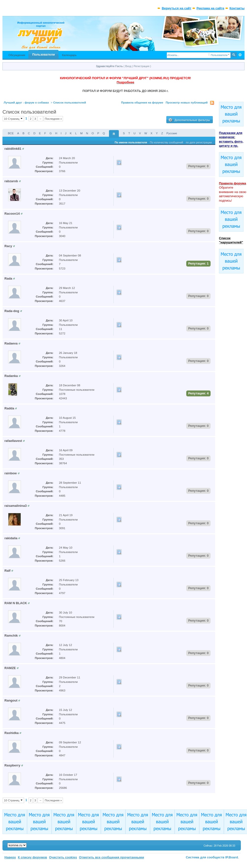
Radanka (11, 376)
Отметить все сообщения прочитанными (112, 857)
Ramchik (11, 636)
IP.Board (232, 857)
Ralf (8, 571)
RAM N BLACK (16, 603)
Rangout (11, 700)
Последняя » (53, 119)
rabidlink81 (13, 149)
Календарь (69, 55)
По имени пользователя (131, 142)
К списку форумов (33, 857)
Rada (8, 278)
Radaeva (11, 343)
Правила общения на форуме (142, 102)
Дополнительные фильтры (189, 120)
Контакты (237, 8)
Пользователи (44, 54)
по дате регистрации (199, 142)
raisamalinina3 (15, 506)
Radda (9, 408)
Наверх (10, 857)
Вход (128, 66)
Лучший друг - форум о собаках (26, 102)
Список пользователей (69, 102)
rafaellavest (13, 441)
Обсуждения (17, 55)
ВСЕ (11, 133)
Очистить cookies (63, 857)
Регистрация (141, 66)
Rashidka (12, 733)
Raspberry (12, 765)
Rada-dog (12, 311)
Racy (8, 246)
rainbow (11, 473)
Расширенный (240, 55)
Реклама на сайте (210, 8)
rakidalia (11, 538)
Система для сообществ (205, 857)
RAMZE (10, 668)
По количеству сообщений (166, 142)
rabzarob (11, 181)
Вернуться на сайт (176, 8)
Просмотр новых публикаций (187, 102)
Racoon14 (12, 214)
